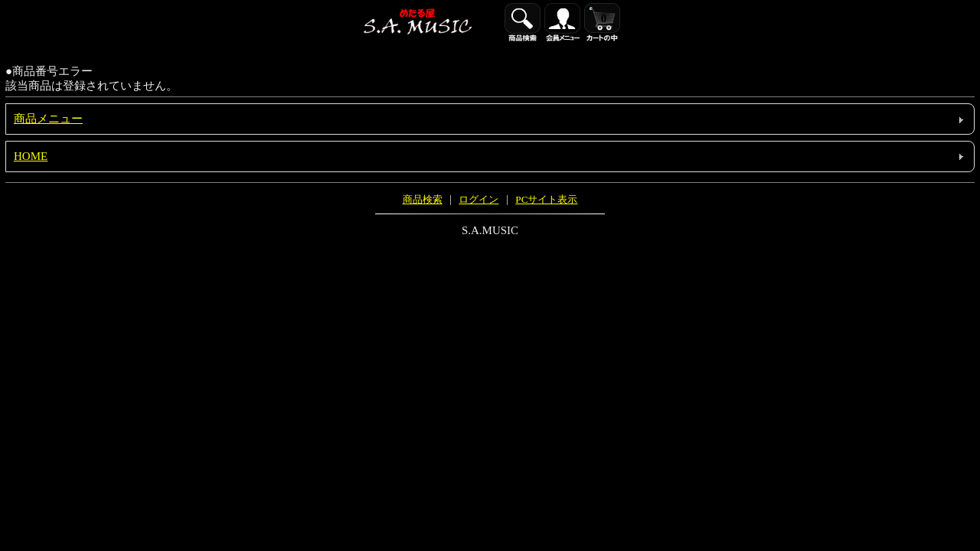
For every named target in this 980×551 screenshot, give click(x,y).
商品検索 (423, 199)
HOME (31, 156)
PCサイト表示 (546, 199)
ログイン (479, 199)
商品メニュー (48, 119)
